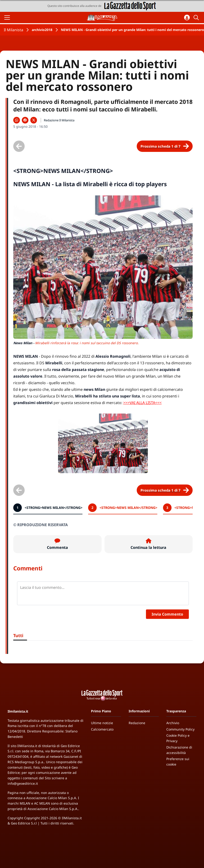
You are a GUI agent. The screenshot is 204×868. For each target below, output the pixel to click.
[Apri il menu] (7, 18)
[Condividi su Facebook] (25, 120)
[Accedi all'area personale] (187, 18)
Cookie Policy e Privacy (178, 738)
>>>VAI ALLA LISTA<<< (142, 403)
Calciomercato (102, 729)
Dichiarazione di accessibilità (179, 750)
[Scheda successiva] (165, 146)
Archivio (173, 723)
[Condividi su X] (34, 120)
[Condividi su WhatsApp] (17, 120)
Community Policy (180, 729)
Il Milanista (14, 30)
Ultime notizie (102, 723)
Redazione (137, 723)
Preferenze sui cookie (178, 762)
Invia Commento (167, 614)
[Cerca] (197, 18)
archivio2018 (42, 30)
